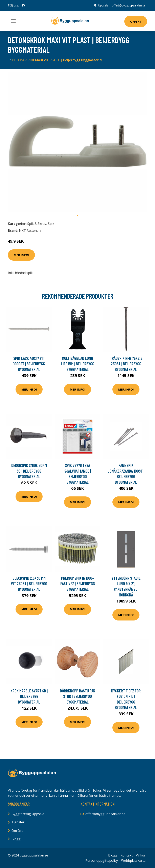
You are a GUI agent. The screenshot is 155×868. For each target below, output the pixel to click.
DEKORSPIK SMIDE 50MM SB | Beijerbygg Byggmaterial (29, 471)
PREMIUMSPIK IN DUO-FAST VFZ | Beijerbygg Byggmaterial (78, 584)
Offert (136, 21)
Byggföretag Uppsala (28, 814)
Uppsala (103, 5)
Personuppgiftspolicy (102, 861)
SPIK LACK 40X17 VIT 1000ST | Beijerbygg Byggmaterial (29, 364)
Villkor (141, 855)
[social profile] (23, 5)
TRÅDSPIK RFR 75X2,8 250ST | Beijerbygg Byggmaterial (126, 364)
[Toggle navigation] (13, 21)
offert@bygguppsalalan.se (129, 5)
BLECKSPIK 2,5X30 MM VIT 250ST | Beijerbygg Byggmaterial (29, 584)
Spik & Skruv (37, 224)
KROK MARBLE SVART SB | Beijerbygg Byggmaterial (29, 696)
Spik (51, 224)
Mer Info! (21, 255)
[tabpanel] (77, 142)
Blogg (16, 839)
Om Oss (17, 831)
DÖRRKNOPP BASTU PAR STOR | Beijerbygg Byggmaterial (78, 696)
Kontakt (127, 855)
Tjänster (18, 822)
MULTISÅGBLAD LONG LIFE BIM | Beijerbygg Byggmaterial (78, 364)
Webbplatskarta (133, 861)
